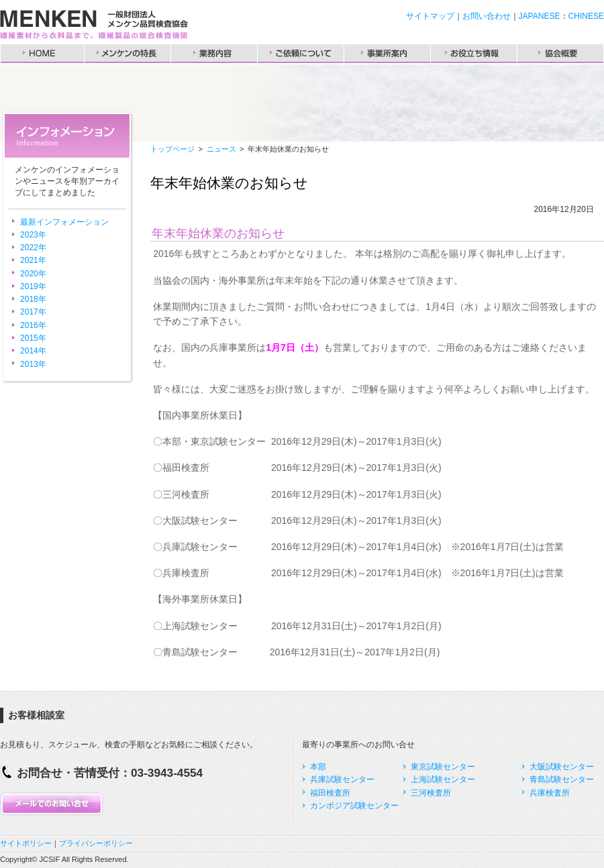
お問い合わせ (487, 16)
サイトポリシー (26, 843)
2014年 (33, 351)
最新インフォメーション (64, 222)
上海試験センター (443, 779)
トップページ (172, 149)
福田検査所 (330, 793)
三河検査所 (431, 793)
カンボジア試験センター (354, 806)
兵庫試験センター (342, 779)
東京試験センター (443, 767)
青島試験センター (562, 779)
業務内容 (214, 54)
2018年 (33, 299)
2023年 (33, 235)
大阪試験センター (562, 767)
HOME (42, 54)
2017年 (33, 312)
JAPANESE (540, 16)
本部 (318, 767)
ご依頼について (301, 54)
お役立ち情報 (474, 54)
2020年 (33, 274)
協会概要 (560, 54)
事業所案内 (387, 54)
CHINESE (586, 16)
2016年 (33, 325)
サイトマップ (430, 16)
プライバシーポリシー (96, 843)
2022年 (33, 248)
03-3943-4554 (167, 773)
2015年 (33, 338)
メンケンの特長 (128, 54)
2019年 (33, 286)
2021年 (33, 260)
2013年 (33, 364)
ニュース (221, 149)
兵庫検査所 (550, 793)
